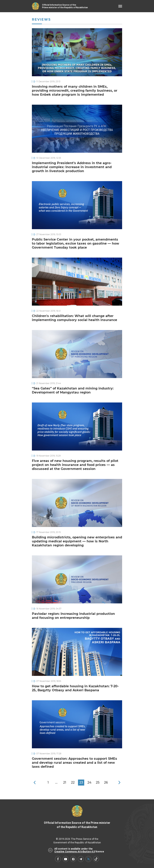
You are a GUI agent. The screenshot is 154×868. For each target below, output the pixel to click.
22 (73, 782)
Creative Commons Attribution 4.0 (75, 852)
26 (106, 782)
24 (89, 782)
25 (98, 782)
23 (81, 782)
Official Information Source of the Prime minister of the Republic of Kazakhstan (77, 817)
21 (65, 782)
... (56, 782)
